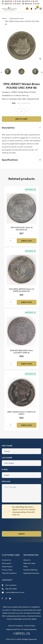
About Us (27, 560)
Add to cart (21, 119)
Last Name (7, 458)
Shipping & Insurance (31, 573)
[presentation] (19, 525)
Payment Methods (31, 570)
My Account (7, 563)
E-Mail (5, 469)
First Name (7, 446)
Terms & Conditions (9, 573)
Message (6, 481)
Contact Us (6, 560)
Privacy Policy (7, 570)
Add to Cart (27, 241)
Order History (7, 567)
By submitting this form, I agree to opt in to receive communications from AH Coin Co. (24, 511)
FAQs (25, 567)
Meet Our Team (29, 563)
